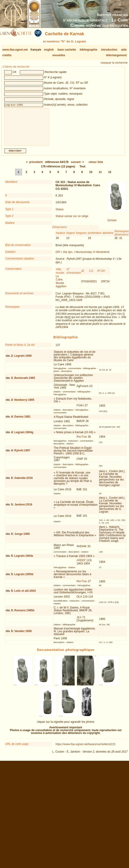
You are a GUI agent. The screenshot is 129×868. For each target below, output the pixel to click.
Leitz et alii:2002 (25, 595)
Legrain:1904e (24, 560)
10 (91, 176)
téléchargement (116, 55)
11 (100, 176)
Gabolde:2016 (24, 482)
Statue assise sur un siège (72, 220)
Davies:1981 (23, 420)
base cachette (67, 50)
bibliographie (89, 50)
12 (110, 176)
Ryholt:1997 (22, 454)
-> (77, 166)
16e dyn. (68, 256)
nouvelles (59, 55)
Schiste (112, 224)
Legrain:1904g (24, 436)
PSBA (80, 409)
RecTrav (82, 440)
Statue (60, 213)
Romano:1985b (24, 614)
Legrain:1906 (23, 360)
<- (34, 166)
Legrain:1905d (24, 578)
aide (124, 50)
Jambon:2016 (23, 508)
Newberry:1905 (24, 404)
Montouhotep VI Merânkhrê (92, 256)
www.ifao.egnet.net (15, 50)
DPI (58, 256)
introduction (109, 50)
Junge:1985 (22, 538)
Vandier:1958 (23, 635)
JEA (79, 621)
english (49, 50)
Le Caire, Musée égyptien (61, 285)
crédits (7, 55)
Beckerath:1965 (25, 382)
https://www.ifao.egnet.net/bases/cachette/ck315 (85, 748)
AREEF (81, 564)
